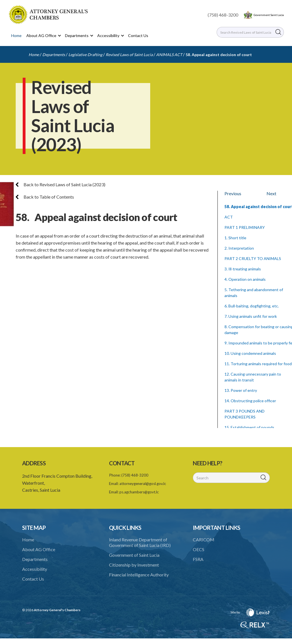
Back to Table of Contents (45, 197)
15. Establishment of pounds (249, 427)
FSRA (198, 559)
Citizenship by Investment (134, 565)
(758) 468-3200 (223, 15)
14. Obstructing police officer (250, 401)
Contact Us (138, 35)
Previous (233, 193)
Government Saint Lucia (269, 15)
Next (271, 193)
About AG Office (39, 549)
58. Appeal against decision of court (219, 55)
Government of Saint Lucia (134, 555)
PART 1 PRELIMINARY (245, 227)
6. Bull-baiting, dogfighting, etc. (252, 306)
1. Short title (235, 238)
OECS (199, 549)
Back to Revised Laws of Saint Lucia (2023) (61, 184)
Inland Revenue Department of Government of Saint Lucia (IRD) (140, 542)
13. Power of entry (241, 390)
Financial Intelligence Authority (139, 575)
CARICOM (204, 540)
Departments (54, 55)
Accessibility (35, 569)
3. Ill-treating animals (243, 269)
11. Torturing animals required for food (258, 364)
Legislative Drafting (85, 55)
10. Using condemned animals (250, 353)
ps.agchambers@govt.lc (139, 492)
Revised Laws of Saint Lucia (129, 55)
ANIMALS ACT (169, 55)
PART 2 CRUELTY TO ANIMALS (253, 258)
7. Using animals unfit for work (251, 316)
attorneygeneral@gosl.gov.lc (143, 484)
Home (16, 35)
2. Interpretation (239, 248)
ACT (229, 217)
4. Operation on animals (245, 279)
